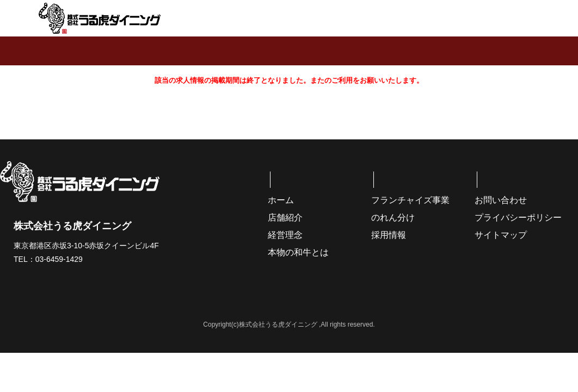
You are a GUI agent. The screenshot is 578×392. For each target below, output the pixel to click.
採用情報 (389, 235)
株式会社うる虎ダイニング (100, 18)
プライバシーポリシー (518, 218)
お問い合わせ (501, 200)
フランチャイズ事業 (410, 200)
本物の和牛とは (298, 252)
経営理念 (285, 235)
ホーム (281, 200)
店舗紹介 (285, 218)
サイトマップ (501, 235)
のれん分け (393, 218)
